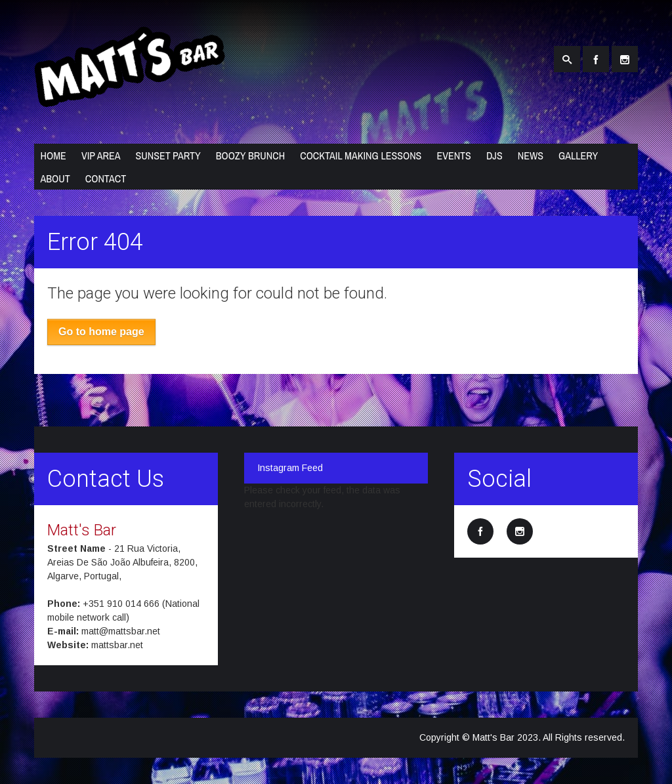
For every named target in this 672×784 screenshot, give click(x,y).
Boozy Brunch (250, 155)
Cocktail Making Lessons (361, 155)
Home (53, 155)
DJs (494, 155)
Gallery (578, 155)
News (531, 155)
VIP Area (101, 155)
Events (454, 155)
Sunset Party (168, 155)
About (55, 178)
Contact (106, 178)
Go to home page (101, 332)
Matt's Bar (82, 530)
